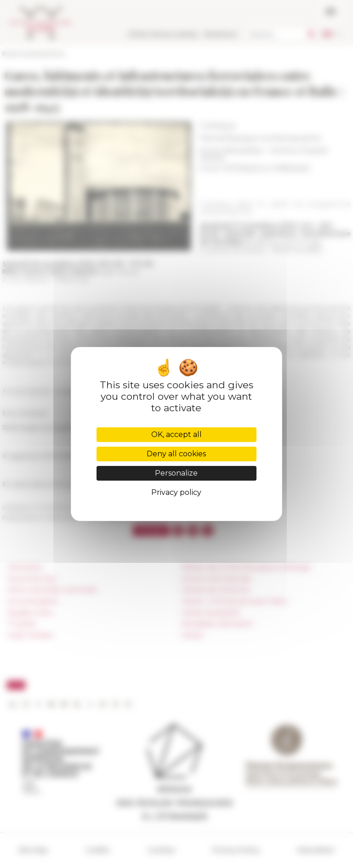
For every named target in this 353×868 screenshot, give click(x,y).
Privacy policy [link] (176, 492)
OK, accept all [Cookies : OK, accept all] (176, 434)
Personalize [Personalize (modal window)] (176, 473)
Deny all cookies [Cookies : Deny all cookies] (176, 454)
